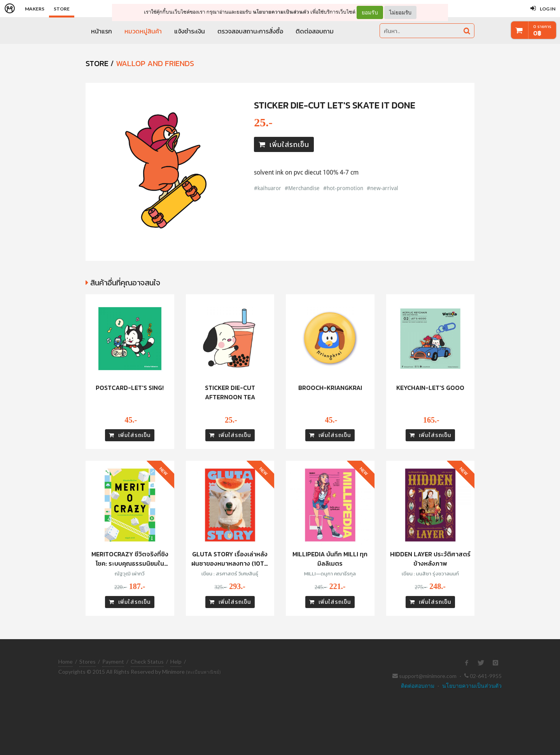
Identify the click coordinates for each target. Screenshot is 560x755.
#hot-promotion (343, 188)
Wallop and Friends (155, 63)
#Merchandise (302, 188)
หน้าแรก (101, 31)
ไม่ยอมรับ (400, 12)
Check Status (147, 661)
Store (62, 9)
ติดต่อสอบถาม (315, 31)
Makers (35, 9)
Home (66, 661)
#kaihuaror (268, 188)
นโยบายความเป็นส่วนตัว (281, 12)
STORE (97, 63)
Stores (87, 661)
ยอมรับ (370, 12)
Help (176, 661)
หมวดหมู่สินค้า (143, 31)
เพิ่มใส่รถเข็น (284, 144)
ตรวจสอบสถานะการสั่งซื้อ (250, 31)
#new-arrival (382, 188)
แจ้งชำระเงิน (190, 31)
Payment (113, 661)
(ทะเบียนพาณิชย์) (203, 672)
